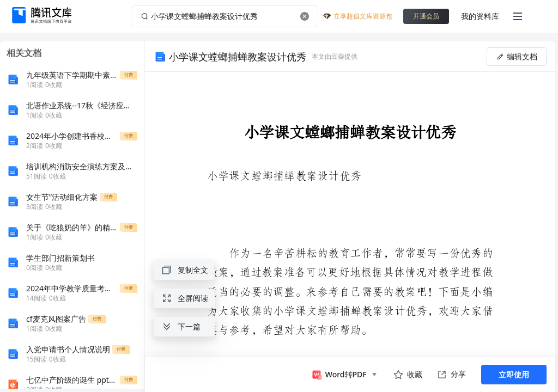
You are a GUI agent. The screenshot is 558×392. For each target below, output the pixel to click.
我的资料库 (480, 16)
